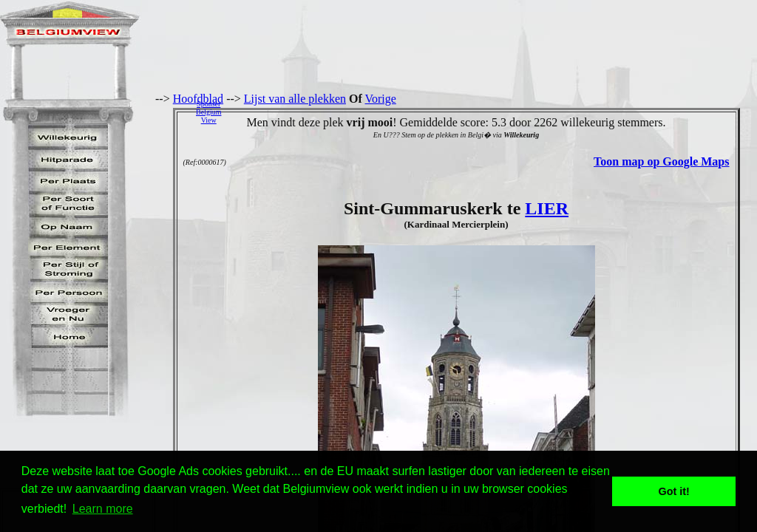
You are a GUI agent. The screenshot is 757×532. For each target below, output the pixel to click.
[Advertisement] (493, 112)
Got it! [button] (674, 491)
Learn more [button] (103, 509)
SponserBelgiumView (208, 112)
